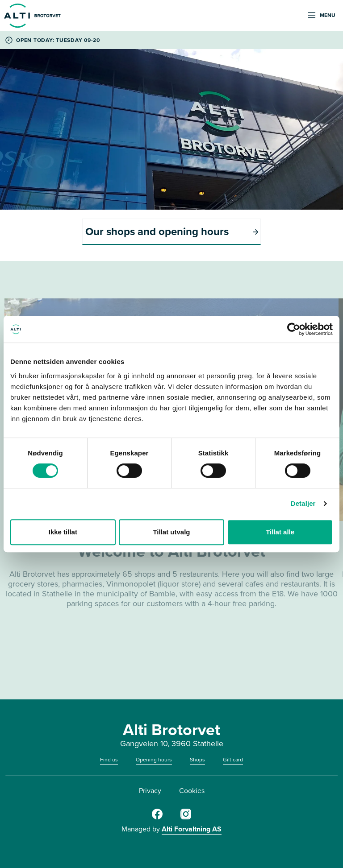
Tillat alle (280, 532)
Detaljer (303, 503)
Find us (109, 760)
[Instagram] (186, 818)
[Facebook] (157, 818)
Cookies (192, 791)
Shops (197, 760)
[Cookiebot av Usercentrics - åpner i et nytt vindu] (294, 329)
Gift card (233, 760)
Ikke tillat (63, 532)
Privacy (150, 791)
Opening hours (154, 760)
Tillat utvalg (171, 532)
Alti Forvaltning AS (192, 829)
